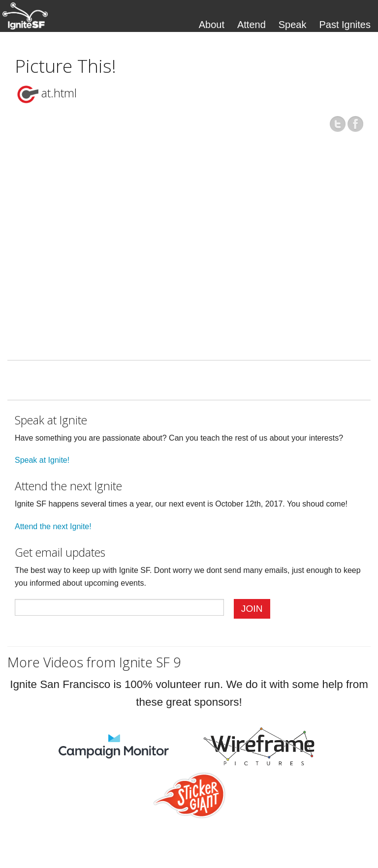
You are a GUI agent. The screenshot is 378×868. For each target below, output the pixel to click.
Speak (293, 25)
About (212, 25)
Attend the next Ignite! (53, 526)
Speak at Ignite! (42, 460)
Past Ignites (345, 25)
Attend (252, 25)
